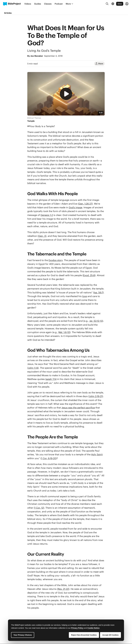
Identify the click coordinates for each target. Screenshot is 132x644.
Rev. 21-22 (63, 589)
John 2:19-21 (96, 396)
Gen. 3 (42, 236)
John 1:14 (33, 368)
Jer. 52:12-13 (96, 321)
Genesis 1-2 (47, 215)
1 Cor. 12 (39, 508)
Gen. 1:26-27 (85, 204)
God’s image (75, 207)
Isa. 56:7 (98, 293)
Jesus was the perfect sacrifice (78, 408)
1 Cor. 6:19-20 (49, 458)
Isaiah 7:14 (51, 379)
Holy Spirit (97, 454)
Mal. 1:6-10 (64, 332)
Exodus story (56, 260)
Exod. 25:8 (89, 275)
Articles (8, 13)
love (85, 296)
